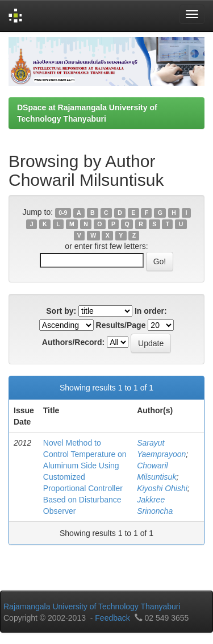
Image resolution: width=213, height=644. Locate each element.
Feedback (112, 618)
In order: (151, 311)
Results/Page (121, 325)
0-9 (63, 213)
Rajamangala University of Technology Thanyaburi (92, 606)
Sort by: (61, 311)
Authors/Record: (73, 342)
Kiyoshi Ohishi (162, 488)
